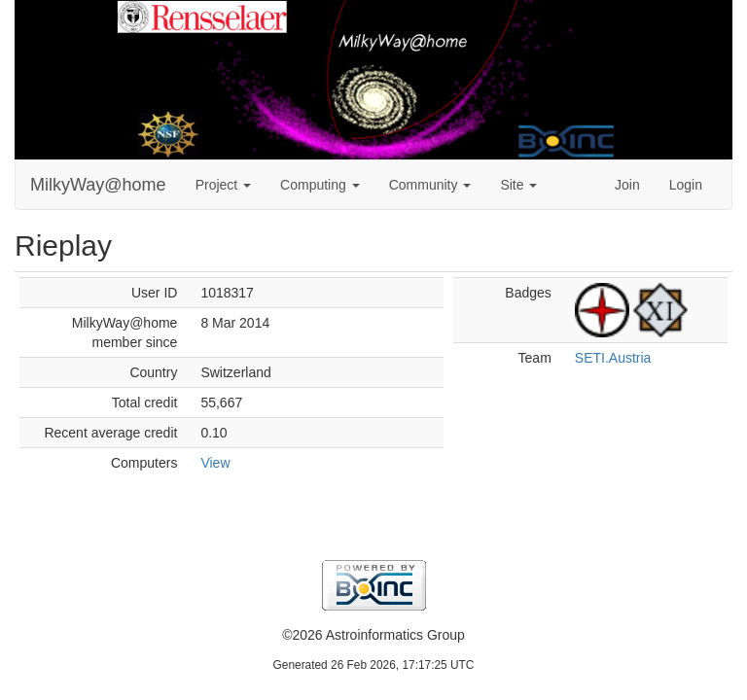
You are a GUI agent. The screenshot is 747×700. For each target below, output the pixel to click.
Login (686, 185)
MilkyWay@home (98, 185)
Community (430, 185)
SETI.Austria (613, 358)
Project (223, 185)
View (215, 463)
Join (627, 185)
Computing (320, 185)
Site (518, 185)
